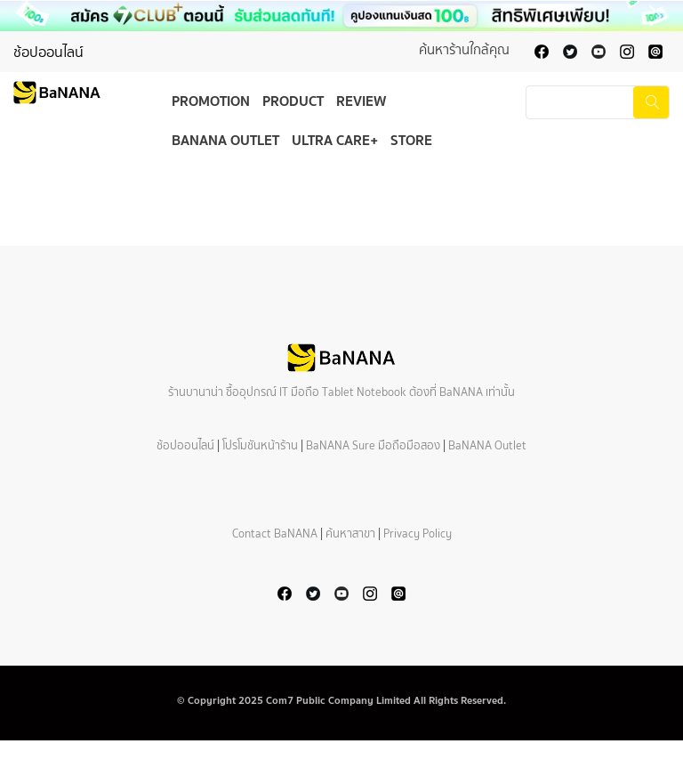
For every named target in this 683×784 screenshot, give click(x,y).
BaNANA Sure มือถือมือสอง (373, 445)
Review (361, 101)
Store (411, 140)
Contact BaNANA (275, 533)
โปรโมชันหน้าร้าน (260, 445)
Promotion (211, 101)
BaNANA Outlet (225, 140)
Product (293, 101)
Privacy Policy (418, 533)
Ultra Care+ (335, 140)
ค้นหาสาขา (350, 533)
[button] (341, 16)
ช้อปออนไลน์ (48, 52)
